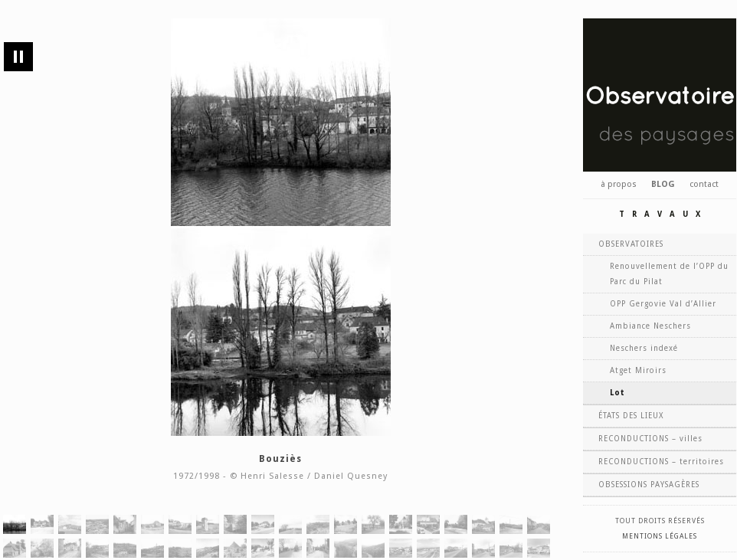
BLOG (663, 184)
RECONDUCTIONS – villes (650, 439)
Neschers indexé (644, 348)
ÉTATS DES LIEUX (631, 416)
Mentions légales (660, 536)
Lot (617, 393)
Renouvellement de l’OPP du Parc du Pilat (669, 274)
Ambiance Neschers (650, 326)
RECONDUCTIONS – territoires (661, 462)
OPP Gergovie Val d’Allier (663, 304)
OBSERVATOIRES (631, 244)
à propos (619, 184)
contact (704, 184)
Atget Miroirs (638, 370)
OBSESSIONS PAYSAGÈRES (649, 485)
